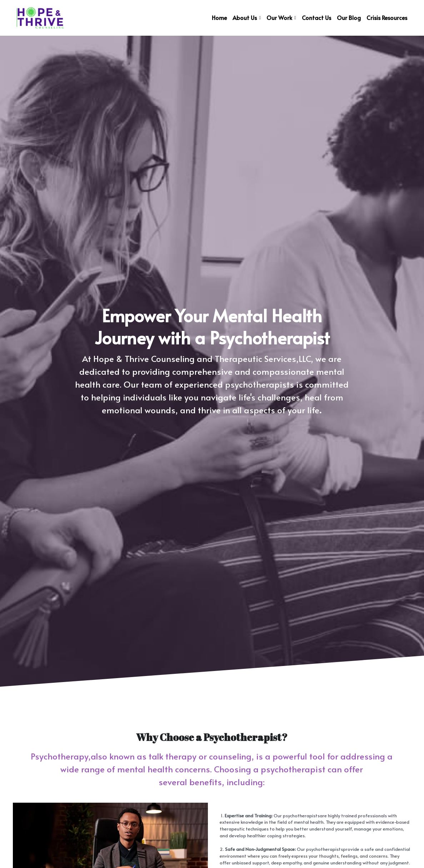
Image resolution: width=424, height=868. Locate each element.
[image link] (40, 17)
